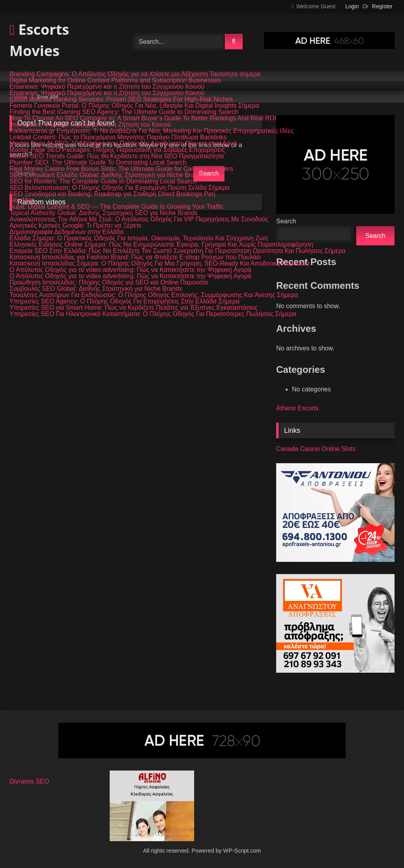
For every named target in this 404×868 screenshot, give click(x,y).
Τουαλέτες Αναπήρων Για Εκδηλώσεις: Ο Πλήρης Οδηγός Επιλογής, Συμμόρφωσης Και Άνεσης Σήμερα (154, 295)
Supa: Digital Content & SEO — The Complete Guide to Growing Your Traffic (117, 207)
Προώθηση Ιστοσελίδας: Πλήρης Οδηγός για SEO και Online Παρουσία (109, 282)
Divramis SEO (29, 781)
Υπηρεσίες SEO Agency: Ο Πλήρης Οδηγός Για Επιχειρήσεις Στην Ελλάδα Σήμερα (124, 301)
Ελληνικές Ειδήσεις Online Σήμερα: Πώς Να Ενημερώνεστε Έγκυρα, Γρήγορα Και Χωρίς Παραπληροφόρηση (161, 245)
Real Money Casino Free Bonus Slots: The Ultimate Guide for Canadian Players (121, 169)
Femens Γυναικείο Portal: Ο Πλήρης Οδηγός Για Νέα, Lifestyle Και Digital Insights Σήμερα (134, 106)
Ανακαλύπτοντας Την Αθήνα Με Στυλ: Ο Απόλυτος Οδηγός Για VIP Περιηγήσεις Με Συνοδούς (139, 219)
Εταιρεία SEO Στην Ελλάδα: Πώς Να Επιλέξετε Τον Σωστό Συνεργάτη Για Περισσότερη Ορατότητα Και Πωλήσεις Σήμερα (178, 251)
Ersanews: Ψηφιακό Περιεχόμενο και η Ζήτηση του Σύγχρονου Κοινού (107, 87)
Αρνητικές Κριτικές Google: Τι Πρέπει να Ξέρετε (76, 226)
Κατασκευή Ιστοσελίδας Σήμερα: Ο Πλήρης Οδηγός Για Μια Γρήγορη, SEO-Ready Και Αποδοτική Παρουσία (159, 264)
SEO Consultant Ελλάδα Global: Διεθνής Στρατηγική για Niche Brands (107, 175)
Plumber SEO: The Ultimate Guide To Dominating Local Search (98, 163)
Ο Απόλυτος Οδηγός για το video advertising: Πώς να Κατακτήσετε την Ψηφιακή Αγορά (130, 270)
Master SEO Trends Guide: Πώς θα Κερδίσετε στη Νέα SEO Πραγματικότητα (117, 156)
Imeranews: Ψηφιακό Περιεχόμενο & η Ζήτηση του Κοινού (90, 125)
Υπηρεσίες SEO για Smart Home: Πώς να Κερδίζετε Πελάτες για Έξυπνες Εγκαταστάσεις (134, 308)
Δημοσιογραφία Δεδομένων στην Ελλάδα (66, 232)
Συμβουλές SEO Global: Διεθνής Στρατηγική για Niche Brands (96, 289)
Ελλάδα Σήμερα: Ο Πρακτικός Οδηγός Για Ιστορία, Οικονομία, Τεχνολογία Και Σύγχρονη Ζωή (139, 238)
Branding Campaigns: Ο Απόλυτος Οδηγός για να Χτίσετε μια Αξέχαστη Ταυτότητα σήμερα (135, 74)
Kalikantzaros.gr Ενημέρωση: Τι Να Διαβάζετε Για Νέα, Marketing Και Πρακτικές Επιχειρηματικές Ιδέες (152, 131)
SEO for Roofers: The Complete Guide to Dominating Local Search (103, 181)
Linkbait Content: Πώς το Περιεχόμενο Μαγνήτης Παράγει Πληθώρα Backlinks (118, 137)
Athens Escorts (297, 408)
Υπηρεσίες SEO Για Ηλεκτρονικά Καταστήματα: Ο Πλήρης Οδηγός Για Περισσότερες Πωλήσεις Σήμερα (153, 314)
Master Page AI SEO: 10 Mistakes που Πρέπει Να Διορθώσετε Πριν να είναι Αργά (123, 144)
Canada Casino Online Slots (316, 449)
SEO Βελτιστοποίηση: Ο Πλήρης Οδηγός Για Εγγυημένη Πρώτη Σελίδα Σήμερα (120, 188)
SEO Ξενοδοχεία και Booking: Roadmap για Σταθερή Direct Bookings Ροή (112, 194)
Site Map (22, 200)
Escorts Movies (39, 40)
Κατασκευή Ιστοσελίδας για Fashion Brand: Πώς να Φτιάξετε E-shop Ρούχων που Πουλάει (135, 257)
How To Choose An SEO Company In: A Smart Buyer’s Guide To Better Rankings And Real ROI (143, 118)
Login (352, 6)
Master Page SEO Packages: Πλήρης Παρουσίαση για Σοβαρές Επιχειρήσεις (117, 150)
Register (382, 6)
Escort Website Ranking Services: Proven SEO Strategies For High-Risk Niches (121, 99)
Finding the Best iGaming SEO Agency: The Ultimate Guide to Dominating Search (124, 112)
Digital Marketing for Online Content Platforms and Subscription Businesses (115, 80)
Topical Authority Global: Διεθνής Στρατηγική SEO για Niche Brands (104, 213)
